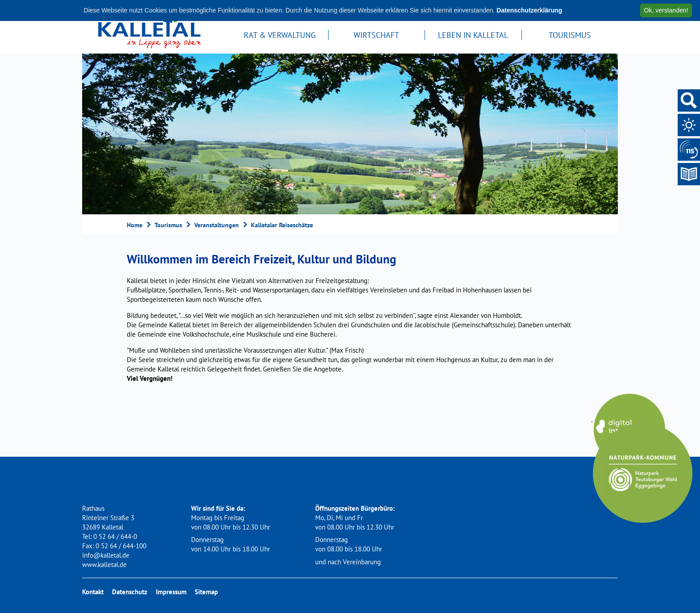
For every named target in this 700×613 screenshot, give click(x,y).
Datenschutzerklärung (529, 10)
